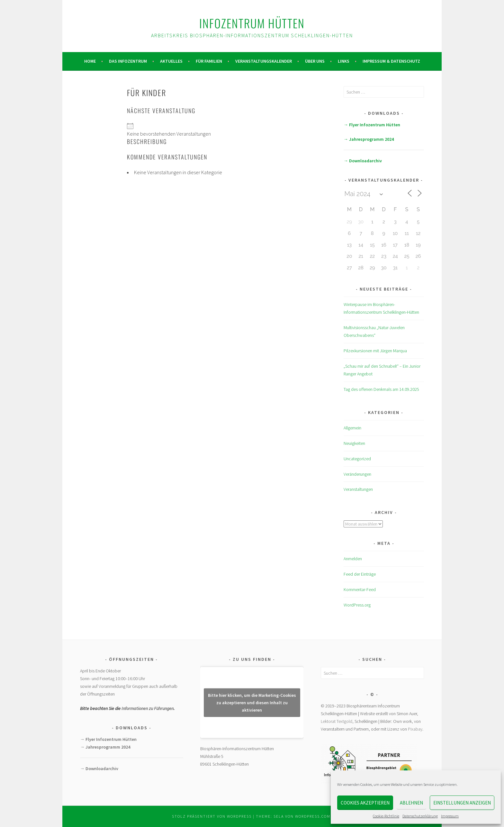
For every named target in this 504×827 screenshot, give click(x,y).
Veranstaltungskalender (264, 61)
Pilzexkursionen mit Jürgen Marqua (375, 351)
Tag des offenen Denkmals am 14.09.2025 (381, 389)
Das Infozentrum (128, 61)
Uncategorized (357, 459)
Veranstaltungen (358, 489)
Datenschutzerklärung (420, 816)
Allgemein (352, 428)
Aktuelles (171, 61)
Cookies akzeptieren (365, 803)
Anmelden (353, 559)
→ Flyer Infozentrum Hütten (372, 125)
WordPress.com (313, 816)
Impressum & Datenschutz (391, 61)
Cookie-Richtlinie (386, 816)
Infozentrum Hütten (252, 23)
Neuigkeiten (354, 443)
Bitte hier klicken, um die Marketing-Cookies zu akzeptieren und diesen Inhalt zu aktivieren (252, 702)
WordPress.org (357, 605)
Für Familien (209, 61)
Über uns (315, 61)
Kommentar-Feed (360, 589)
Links (344, 61)
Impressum (450, 816)
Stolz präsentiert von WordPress (212, 816)
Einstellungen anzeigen (462, 803)
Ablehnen (411, 803)
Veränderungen (357, 474)
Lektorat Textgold (337, 721)
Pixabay (415, 729)
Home (90, 61)
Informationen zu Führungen (148, 708)
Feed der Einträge (360, 574)
